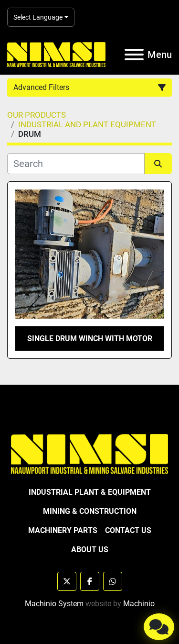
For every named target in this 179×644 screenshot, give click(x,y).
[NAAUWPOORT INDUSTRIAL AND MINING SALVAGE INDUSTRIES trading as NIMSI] (89, 453)
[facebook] (90, 581)
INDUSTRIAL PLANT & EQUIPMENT (90, 492)
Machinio (139, 604)
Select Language (38, 17)
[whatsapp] (113, 581)
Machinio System (54, 604)
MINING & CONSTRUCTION (90, 511)
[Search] (76, 164)
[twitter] (67, 581)
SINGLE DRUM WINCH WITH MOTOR (90, 339)
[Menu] (134, 55)
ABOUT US (90, 550)
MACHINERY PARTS (63, 530)
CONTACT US (128, 530)
